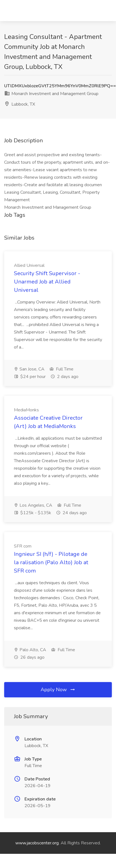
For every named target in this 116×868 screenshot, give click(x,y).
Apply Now (58, 690)
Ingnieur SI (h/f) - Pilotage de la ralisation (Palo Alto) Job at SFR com (51, 562)
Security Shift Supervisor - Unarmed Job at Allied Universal (47, 282)
